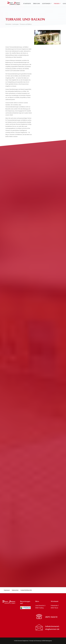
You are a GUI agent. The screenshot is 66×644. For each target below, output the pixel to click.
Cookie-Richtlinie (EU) (26, 590)
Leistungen (15, 24)
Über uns (48, 5)
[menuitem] (39, 5)
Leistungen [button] (58, 5)
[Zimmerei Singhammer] (19, 5)
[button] (39, 619)
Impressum (7, 590)
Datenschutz (15, 590)
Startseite (39, 5)
